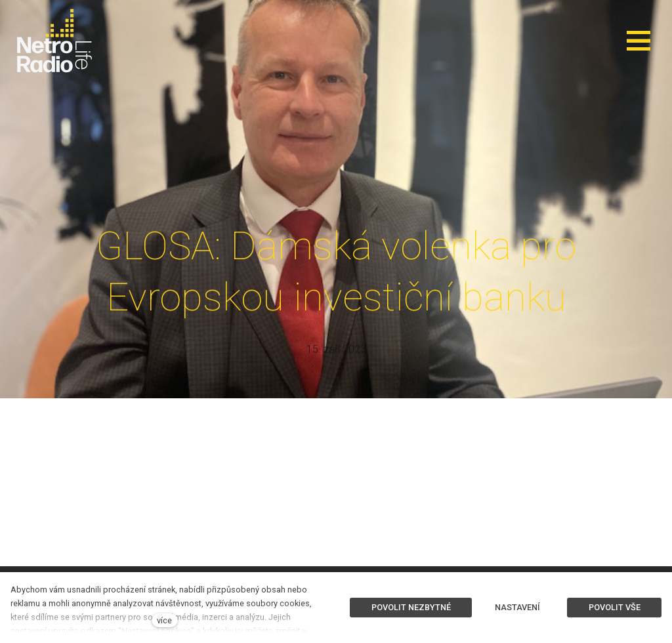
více (164, 620)
